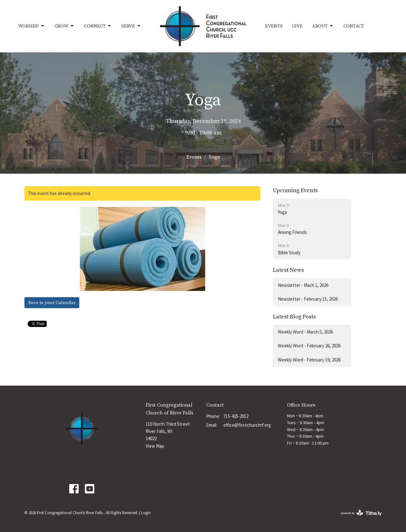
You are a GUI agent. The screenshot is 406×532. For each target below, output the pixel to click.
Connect (98, 26)
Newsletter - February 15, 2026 (308, 299)
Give (297, 26)
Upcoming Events (295, 190)
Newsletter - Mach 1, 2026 (303, 285)
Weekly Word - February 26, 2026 (309, 346)
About (323, 26)
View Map (155, 446)
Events (274, 26)
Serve (131, 26)
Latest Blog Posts (294, 317)
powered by (361, 513)
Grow (65, 26)
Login (146, 513)
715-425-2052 (236, 416)
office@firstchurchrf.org (247, 425)
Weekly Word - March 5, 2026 (305, 332)
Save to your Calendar (52, 303)
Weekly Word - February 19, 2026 (309, 360)
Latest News (288, 270)
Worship (32, 26)
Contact (354, 26)
